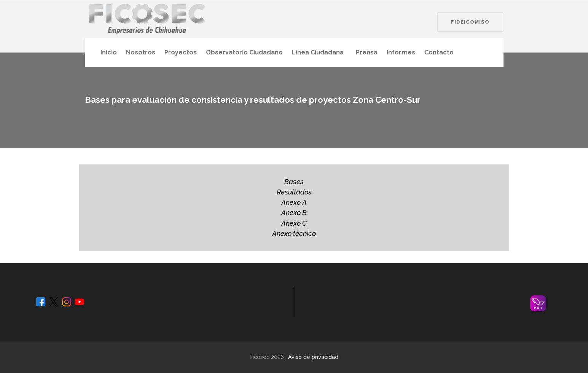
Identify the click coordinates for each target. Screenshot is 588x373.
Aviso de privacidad (313, 357)
